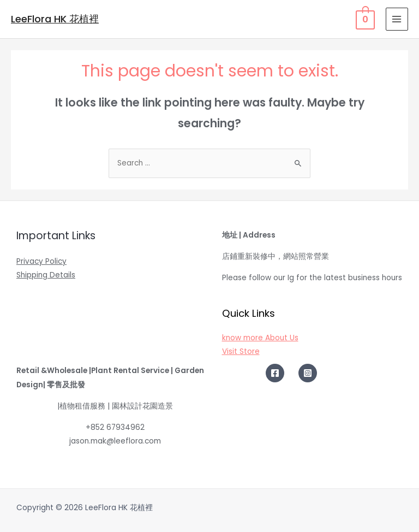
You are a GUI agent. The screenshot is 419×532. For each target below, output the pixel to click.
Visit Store (241, 351)
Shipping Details (46, 275)
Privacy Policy (41, 261)
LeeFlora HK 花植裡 (55, 19)
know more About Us (260, 338)
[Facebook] (275, 373)
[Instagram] (308, 373)
